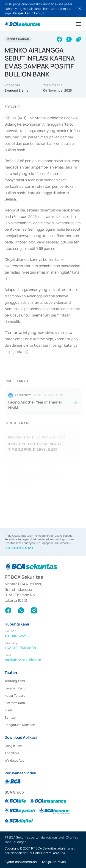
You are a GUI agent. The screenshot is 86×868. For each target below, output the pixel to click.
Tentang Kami (15, 681)
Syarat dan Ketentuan (21, 862)
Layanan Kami (15, 688)
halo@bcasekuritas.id (23, 660)
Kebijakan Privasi (54, 862)
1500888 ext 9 (17, 636)
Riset (8, 710)
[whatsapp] (69, 39)
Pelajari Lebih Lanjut (28, 13)
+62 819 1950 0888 (20, 648)
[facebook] (59, 39)
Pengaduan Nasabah (20, 725)
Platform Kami (15, 703)
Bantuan (11, 717)
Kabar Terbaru (15, 695)
